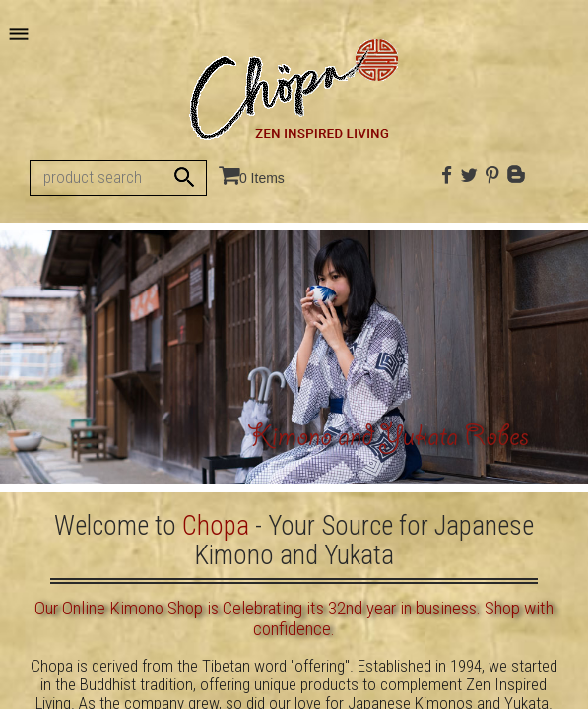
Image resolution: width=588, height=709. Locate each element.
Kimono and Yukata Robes (388, 440)
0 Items (262, 178)
